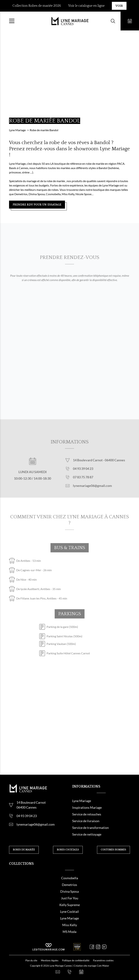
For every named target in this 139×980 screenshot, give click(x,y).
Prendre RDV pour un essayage (37, 205)
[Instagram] (98, 947)
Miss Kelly (70, 925)
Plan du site (31, 960)
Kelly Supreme (70, 905)
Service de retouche (86, 814)
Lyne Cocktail (69, 912)
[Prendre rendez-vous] (130, 21)
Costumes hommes (113, 850)
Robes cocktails (68, 850)
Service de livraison (86, 821)
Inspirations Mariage (87, 807)
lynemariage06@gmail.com (92, 489)
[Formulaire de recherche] (113, 21)
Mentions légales (50, 960)
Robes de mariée (24, 850)
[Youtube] (104, 947)
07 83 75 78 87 (83, 481)
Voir (119, 6)
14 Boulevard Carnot (88, 464)
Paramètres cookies (103, 960)
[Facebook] (92, 947)
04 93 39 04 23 (83, 472)
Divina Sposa (69, 891)
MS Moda (69, 932)
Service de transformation (90, 828)
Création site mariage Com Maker (91, 966)
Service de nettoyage (87, 834)
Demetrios (69, 885)
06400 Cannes (115, 464)
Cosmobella (70, 878)
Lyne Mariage (82, 801)
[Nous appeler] (69, 972)
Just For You (70, 898)
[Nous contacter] (58, 972)
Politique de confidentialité (76, 960)
